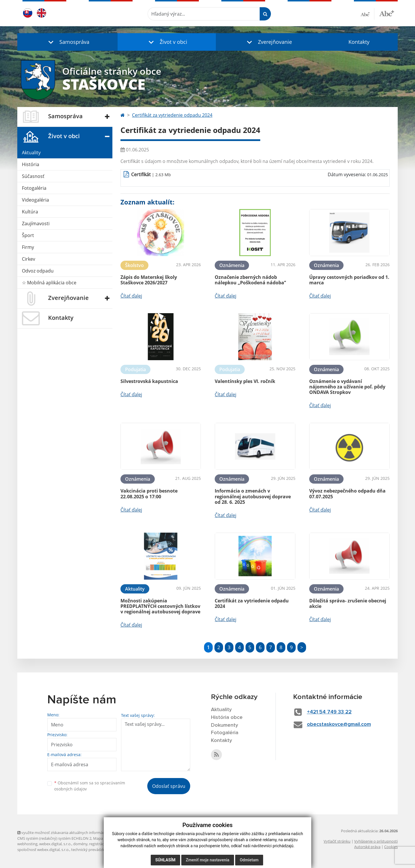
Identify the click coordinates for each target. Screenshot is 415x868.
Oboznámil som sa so (90, 786)
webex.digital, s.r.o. (55, 844)
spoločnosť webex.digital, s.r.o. (43, 850)
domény (80, 844)
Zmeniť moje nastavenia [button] (208, 860)
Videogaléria (35, 200)
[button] (67, 42)
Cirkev (29, 259)
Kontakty (359, 42)
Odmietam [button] (249, 860)
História (31, 164)
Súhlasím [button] (165, 860)
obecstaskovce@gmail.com (339, 724)
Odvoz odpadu (38, 271)
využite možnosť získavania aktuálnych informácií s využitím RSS (74, 833)
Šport (28, 235)
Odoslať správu (169, 786)
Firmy (28, 247)
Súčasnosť (33, 176)
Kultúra (30, 212)
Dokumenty (225, 725)
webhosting (27, 844)
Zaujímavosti (36, 223)
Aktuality (31, 153)
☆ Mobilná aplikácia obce (49, 283)
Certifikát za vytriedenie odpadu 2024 (172, 115)
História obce (227, 717)
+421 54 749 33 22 (329, 712)
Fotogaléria (34, 188)
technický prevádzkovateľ (93, 850)
